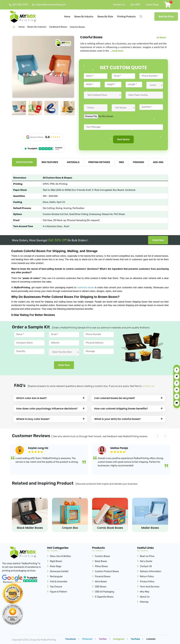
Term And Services (150, 587)
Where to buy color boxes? (33, 419)
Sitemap (144, 602)
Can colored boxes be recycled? (115, 398)
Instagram (119, 639)
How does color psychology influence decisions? (47, 409)
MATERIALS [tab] (73, 162)
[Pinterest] (177, 383)
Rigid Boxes (56, 561)
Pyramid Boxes (103, 576)
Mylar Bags (56, 566)
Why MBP (135, 5)
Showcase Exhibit (59, 571)
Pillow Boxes (101, 566)
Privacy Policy (147, 582)
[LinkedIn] (177, 390)
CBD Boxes (101, 587)
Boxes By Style (105, 17)
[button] (157, 436)
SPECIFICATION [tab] (24, 162)
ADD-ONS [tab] (158, 162)
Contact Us (119, 5)
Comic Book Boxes (110, 528)
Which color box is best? (31, 398)
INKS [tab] (121, 162)
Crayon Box (70, 528)
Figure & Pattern (58, 592)
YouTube (135, 639)
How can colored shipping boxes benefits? (121, 409)
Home (67, 17)
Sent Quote (123, 140)
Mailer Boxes (150, 528)
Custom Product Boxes (107, 571)
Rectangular (56, 576)
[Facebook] (177, 370)
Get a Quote (146, 561)
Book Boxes (101, 561)
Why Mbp (145, 592)
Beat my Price (147, 556)
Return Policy (147, 576)
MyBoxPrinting (49, 639)
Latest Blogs (152, 5)
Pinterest (87, 639)
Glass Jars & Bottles (60, 556)
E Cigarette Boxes (104, 597)
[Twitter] (177, 377)
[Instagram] (177, 396)
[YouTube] (177, 403)
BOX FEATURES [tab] (50, 162)
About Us (145, 597)
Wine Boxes (101, 582)
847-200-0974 (18, 5)
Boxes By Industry (84, 17)
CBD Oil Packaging (104, 592)
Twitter (103, 639)
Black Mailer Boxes (30, 528)
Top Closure (56, 587)
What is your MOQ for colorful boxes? (117, 419)
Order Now (158, 240)
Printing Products (126, 17)
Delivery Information (151, 571)
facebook (71, 639)
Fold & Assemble (59, 582)
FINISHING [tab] (139, 162)
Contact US (146, 566)
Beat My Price (166, 16)
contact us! (148, 386)
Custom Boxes (102, 556)
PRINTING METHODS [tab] (99, 162)
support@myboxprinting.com (49, 5)
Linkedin (151, 639)
